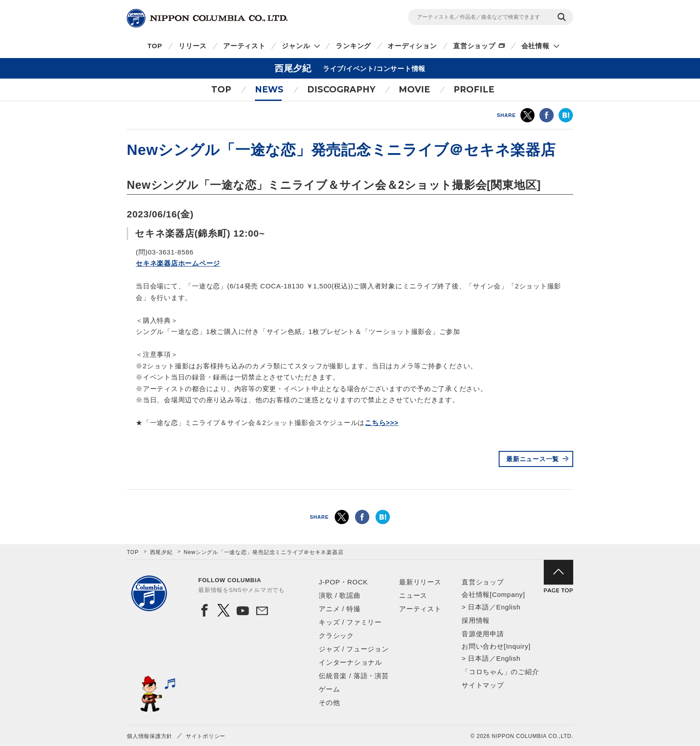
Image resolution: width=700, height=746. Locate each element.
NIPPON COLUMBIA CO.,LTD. (207, 18)
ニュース (413, 595)
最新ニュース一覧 (533, 459)
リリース (193, 46)
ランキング (353, 46)
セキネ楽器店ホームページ (178, 263)
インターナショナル (350, 662)
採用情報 (476, 620)
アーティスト (244, 46)
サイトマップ (483, 685)
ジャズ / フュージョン (354, 649)
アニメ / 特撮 (340, 609)
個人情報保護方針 (150, 736)
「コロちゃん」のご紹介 (500, 672)
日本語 (478, 607)
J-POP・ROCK (343, 582)
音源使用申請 (483, 634)
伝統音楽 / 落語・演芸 (354, 676)
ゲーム (329, 689)
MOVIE (414, 90)
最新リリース (420, 582)
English (508, 607)
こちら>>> (382, 423)
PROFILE (474, 90)
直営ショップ (474, 46)
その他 (329, 702)
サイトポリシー (206, 736)
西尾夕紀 (161, 552)
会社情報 (535, 46)
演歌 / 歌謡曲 (340, 595)
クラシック (336, 636)
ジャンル (296, 46)
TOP (155, 46)
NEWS (269, 90)
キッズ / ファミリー (350, 622)
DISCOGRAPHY (341, 90)
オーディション (412, 46)
